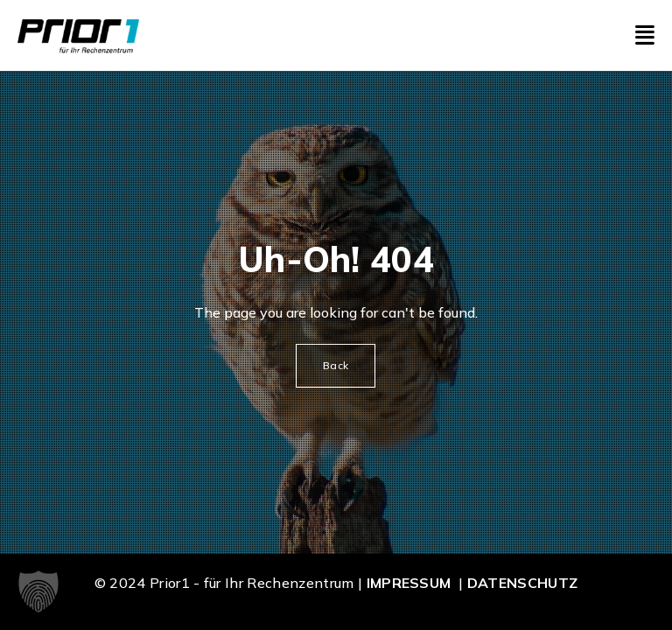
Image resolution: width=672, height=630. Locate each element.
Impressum (409, 583)
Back (336, 365)
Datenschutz (523, 583)
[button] (38, 591)
